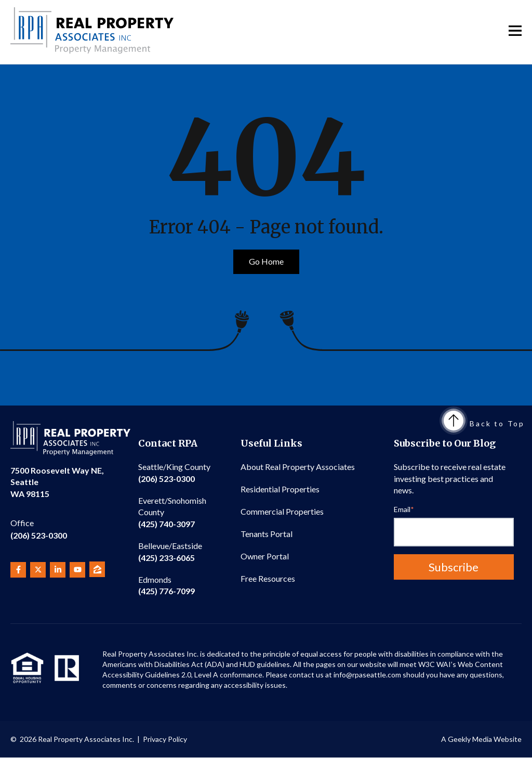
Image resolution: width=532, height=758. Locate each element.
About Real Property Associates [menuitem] (298, 467)
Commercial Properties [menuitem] (282, 511)
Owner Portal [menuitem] (265, 556)
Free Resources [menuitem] (268, 578)
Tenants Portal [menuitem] (267, 534)
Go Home (266, 261)
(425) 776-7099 (167, 585)
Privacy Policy (165, 739)
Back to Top (484, 424)
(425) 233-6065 (170, 551)
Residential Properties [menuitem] (280, 489)
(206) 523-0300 (39, 528)
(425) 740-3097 (172, 512)
